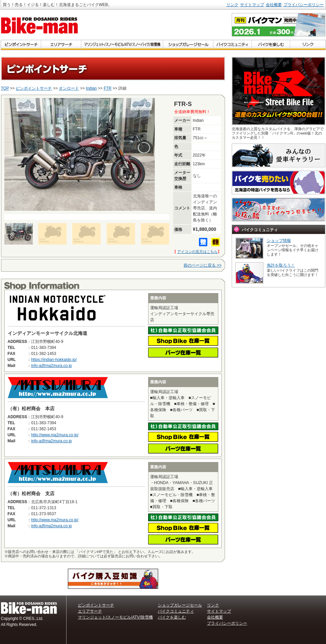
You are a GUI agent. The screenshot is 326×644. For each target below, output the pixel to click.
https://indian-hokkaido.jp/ (54, 360)
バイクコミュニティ (176, 611)
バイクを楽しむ (172, 617)
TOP (5, 88)
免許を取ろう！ (281, 265)
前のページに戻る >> (202, 265)
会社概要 (274, 5)
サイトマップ (252, 5)
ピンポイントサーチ (34, 88)
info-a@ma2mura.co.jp (51, 366)
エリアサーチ (90, 611)
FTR (107, 88)
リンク (232, 5)
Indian (91, 88)
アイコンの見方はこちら (197, 252)
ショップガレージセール (180, 605)
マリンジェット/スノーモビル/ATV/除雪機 (115, 617)
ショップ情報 (279, 241)
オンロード (69, 88)
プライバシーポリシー (304, 5)
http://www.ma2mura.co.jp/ (55, 435)
